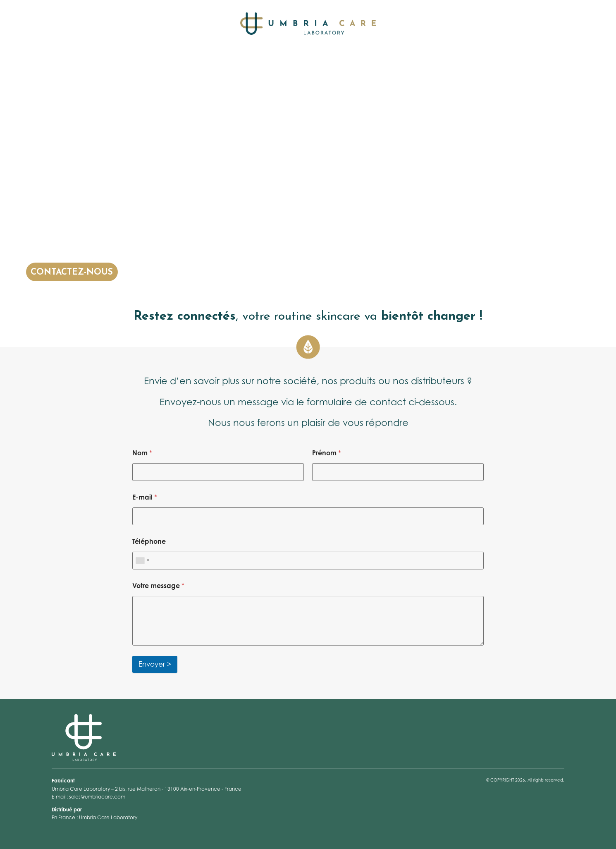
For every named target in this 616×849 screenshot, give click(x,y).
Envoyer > (155, 664)
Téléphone (149, 542)
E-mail (145, 497)
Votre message (158, 586)
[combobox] (142, 561)
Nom (142, 453)
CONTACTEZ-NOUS (72, 272)
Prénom (327, 453)
